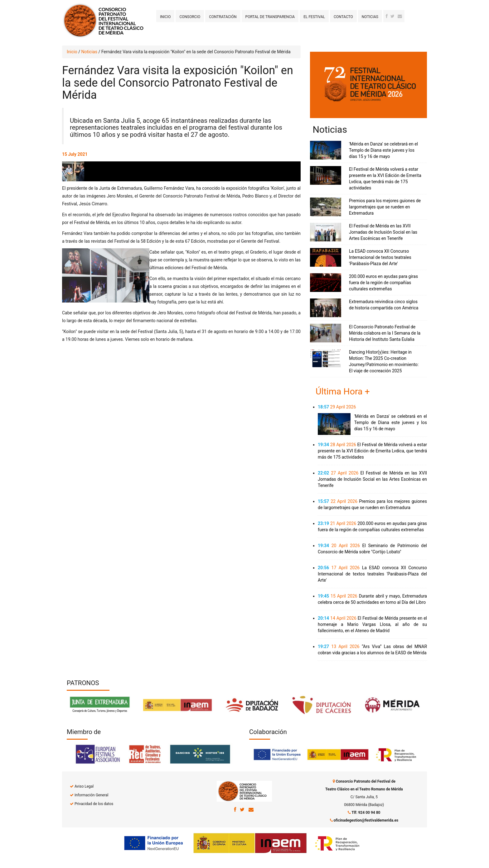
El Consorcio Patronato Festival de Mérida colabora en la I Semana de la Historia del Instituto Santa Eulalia (385, 333)
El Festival (314, 17)
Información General (91, 795)
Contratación (223, 17)
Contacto (343, 17)
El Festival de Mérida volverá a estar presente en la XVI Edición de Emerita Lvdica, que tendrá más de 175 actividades (372, 451)
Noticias (370, 17)
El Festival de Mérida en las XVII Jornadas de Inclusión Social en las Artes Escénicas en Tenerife (383, 232)
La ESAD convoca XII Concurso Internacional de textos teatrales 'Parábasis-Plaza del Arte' (380, 257)
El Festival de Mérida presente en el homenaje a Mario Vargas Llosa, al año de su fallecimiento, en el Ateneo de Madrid (372, 624)
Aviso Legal (84, 786)
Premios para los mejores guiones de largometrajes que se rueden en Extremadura (385, 207)
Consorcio (190, 17)
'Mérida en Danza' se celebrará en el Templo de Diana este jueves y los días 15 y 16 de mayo (383, 150)
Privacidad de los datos (94, 804)
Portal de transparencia (270, 17)
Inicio (165, 17)
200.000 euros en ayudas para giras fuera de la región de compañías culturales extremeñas (383, 283)
